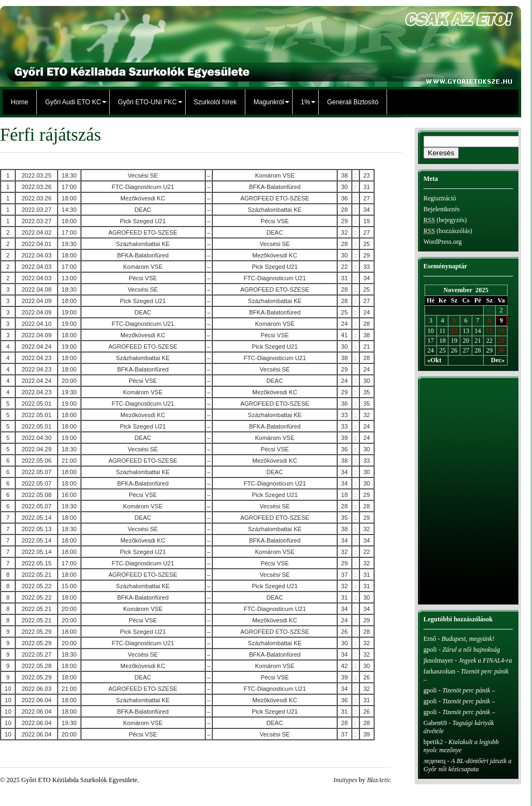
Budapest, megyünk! (468, 639)
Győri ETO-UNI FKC (147, 102)
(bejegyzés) (445, 220)
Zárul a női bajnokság (471, 650)
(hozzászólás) (448, 231)
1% (305, 102)
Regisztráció (440, 198)
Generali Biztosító (353, 102)
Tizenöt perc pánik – (470, 690)
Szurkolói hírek (215, 102)
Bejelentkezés (442, 209)
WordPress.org (442, 242)
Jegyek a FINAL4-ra (486, 660)
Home (20, 102)
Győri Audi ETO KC (73, 102)
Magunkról (269, 102)
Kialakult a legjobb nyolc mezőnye (461, 746)
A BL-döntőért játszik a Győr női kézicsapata (467, 765)
